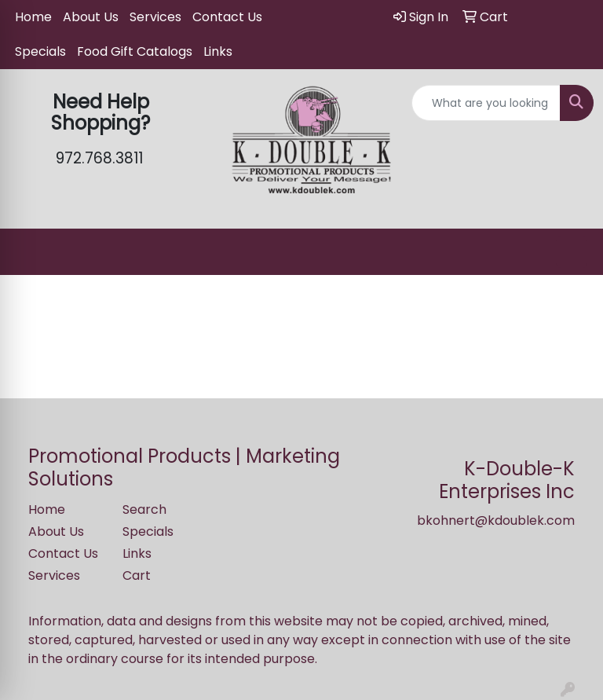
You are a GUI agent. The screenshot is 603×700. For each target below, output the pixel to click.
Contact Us (227, 17)
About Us (91, 17)
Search (144, 509)
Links (218, 51)
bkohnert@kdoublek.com (496, 520)
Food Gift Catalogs (135, 51)
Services (155, 17)
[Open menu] (572, 252)
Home (33, 17)
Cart (137, 575)
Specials (40, 51)
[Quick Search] (486, 103)
